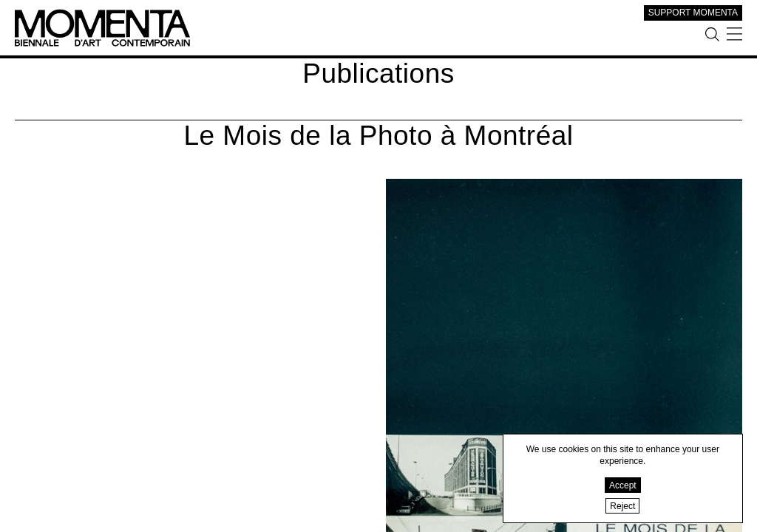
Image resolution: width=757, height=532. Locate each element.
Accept (623, 485)
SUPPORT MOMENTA (693, 13)
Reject (622, 506)
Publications (378, 74)
